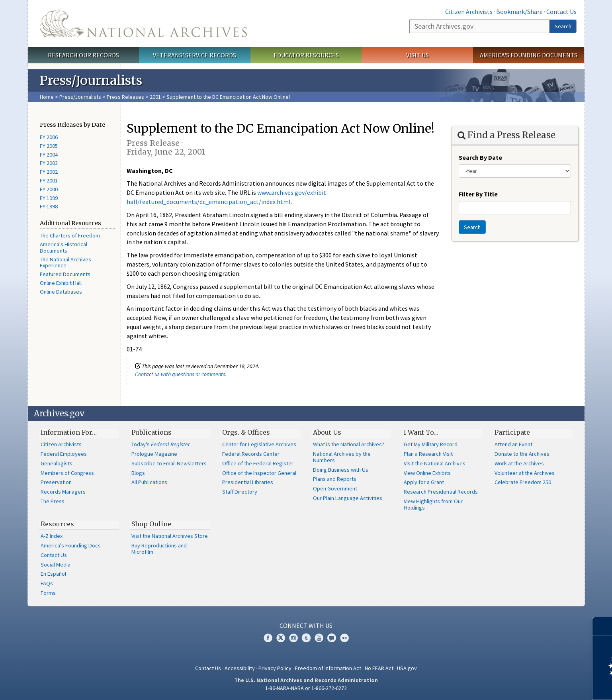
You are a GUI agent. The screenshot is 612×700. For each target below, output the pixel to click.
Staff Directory (240, 492)
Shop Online (151, 524)
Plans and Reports (335, 479)
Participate (512, 432)
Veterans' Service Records (195, 55)
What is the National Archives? (349, 444)
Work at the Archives (519, 463)
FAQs (47, 583)
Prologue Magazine (154, 454)
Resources (57, 524)
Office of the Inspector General (259, 473)
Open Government (335, 488)
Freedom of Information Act (328, 668)
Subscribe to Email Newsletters (169, 463)
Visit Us (417, 55)
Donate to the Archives (522, 454)
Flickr (344, 638)
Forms (48, 593)
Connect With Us (306, 625)
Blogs (138, 473)
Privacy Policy (275, 668)
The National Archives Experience (66, 263)
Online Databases (61, 292)
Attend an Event (513, 444)
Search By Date (480, 157)
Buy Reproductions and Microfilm (159, 549)
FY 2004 (49, 155)
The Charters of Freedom (70, 235)
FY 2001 (49, 180)
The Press (53, 501)
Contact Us (561, 12)
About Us (327, 432)
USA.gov (407, 668)
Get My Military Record (431, 444)
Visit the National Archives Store (170, 536)
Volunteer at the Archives (525, 473)
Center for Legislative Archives (259, 444)
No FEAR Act (379, 668)
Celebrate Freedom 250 (523, 482)
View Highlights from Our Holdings (433, 504)
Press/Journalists (80, 97)
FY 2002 (49, 172)
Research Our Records (83, 55)
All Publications (149, 482)
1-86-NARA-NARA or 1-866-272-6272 (306, 688)
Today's (161, 444)
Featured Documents (65, 274)
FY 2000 (49, 189)
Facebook (268, 638)
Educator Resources (306, 55)
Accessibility (240, 668)
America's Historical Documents (64, 247)
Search (563, 26)
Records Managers (63, 492)
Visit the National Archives (435, 463)
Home (47, 97)
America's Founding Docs (71, 545)
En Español (53, 574)
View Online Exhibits (427, 473)
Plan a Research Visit (428, 454)
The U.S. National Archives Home (143, 24)
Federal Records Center (251, 454)
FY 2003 (49, 163)
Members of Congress (67, 473)
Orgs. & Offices (246, 432)
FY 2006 (49, 137)
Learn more (541, 686)
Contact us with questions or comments (180, 374)
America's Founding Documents (529, 55)
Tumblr (306, 638)
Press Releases (125, 97)
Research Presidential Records (441, 492)
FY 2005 (49, 146)
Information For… (69, 432)
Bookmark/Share (519, 12)
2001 (155, 97)
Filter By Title (478, 194)
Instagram (293, 638)
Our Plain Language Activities (348, 498)
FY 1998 (49, 206)
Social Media (56, 565)
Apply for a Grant (424, 482)
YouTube (319, 638)
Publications (152, 432)
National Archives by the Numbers (342, 457)
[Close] (603, 626)
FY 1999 (49, 198)
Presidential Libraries (248, 482)
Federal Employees (64, 454)
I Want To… (421, 432)
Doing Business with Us (341, 470)
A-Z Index (52, 536)
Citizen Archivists (469, 12)
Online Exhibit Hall (61, 283)
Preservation (56, 482)
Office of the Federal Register (258, 463)
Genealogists (57, 463)
